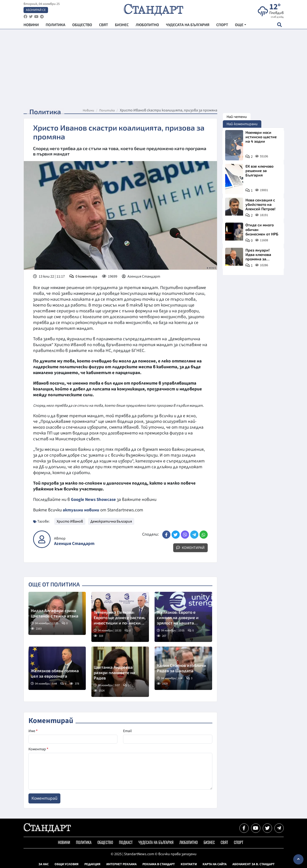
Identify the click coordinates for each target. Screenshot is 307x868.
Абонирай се (36, 11)
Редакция (92, 864)
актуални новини (81, 510)
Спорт (222, 26)
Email (127, 731)
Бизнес (122, 26)
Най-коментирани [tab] (242, 124)
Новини (31, 26)
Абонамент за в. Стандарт (254, 864)
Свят (103, 26)
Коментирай (190, 548)
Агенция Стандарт (74, 543)
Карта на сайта (215, 864)
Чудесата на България (188, 26)
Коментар (38, 749)
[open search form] (280, 26)
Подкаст (126, 842)
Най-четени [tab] (237, 117)
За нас (44, 864)
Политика (55, 26)
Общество (82, 26)
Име (33, 731)
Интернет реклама (121, 864)
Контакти (189, 864)
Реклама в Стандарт (159, 864)
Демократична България (111, 521)
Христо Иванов (70, 521)
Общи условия (67, 864)
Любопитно (147, 26)
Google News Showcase (94, 499)
